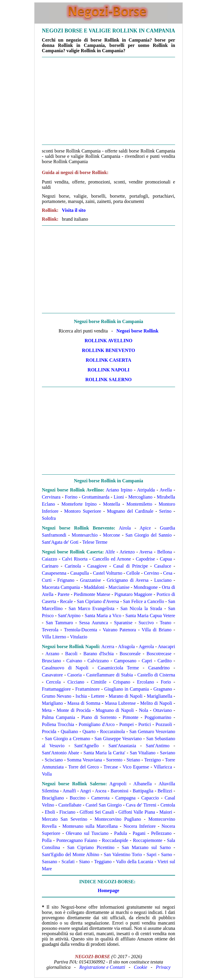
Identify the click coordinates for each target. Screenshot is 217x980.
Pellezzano (161, 833)
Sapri (151, 854)
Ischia (81, 696)
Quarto (89, 731)
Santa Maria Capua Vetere (150, 616)
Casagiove (97, 566)
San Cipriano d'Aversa (98, 601)
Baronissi (120, 791)
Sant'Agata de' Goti (60, 542)
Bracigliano (53, 798)
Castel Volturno (108, 573)
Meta (47, 710)
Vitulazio (79, 637)
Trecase (111, 767)
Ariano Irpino (119, 490)
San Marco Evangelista (91, 608)
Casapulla (80, 573)
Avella (166, 490)
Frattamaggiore (56, 689)
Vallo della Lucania (135, 862)
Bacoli (71, 654)
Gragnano (163, 689)
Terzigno (152, 760)
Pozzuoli (164, 724)
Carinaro (50, 566)
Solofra (49, 518)
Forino (71, 497)
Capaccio (150, 798)
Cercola (53, 682)
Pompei (127, 724)
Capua (166, 559)
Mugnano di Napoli (115, 710)
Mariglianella (159, 696)
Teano (165, 623)
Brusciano (52, 661)
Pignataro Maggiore (133, 594)
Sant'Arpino (69, 616)
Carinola (73, 566)
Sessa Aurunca (93, 623)
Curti (47, 580)
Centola (168, 805)
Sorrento (114, 760)
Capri (147, 661)
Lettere (98, 696)
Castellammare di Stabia (110, 675)
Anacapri (167, 646)
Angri (85, 791)
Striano (133, 760)
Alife (110, 552)
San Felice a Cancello (144, 601)
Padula (121, 833)
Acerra (108, 646)
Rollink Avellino (109, 341)
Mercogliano (141, 497)
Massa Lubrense (120, 703)
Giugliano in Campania (127, 689)
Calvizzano (98, 661)
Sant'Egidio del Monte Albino (71, 854)
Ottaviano (163, 710)
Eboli (50, 812)
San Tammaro (59, 623)
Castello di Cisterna (156, 675)
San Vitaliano (143, 753)
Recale (66, 601)
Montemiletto (139, 504)
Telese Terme (95, 542)
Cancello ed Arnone (112, 559)
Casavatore (52, 675)
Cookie (140, 967)
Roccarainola (112, 731)
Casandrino (159, 668)
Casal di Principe (131, 566)
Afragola (127, 646)
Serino (165, 511)
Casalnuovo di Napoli (65, 668)
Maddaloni (94, 587)
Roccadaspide (115, 840)
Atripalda (146, 490)
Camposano (125, 661)
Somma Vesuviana (85, 760)
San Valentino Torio (123, 854)
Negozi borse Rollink (137, 331)
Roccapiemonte (148, 840)
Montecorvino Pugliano (118, 819)
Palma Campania (59, 717)
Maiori (166, 812)
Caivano (74, 661)
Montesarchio (85, 535)
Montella (112, 504)
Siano (84, 862)
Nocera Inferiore (139, 826)
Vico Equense (136, 767)
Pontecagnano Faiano (77, 840)
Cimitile (99, 682)
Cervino (152, 573)
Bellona (164, 552)
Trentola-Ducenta (81, 630)
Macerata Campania (61, 587)
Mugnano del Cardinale (130, 511)
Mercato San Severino (65, 819)
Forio (166, 682)
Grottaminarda (96, 497)
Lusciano (163, 580)
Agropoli (118, 784)
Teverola (50, 630)
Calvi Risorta (75, 559)
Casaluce (163, 566)
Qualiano (70, 731)
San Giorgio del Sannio (149, 535)
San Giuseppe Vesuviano (118, 739)
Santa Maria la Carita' (105, 753)
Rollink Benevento (109, 350)
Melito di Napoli (156, 703)
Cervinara (51, 497)
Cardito (165, 661)
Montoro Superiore (83, 511)
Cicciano (76, 682)
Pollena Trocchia (58, 724)
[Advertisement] (108, 101)
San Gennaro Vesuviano (152, 731)
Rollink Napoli (109, 370)
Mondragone (146, 587)
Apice (145, 528)
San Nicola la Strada (141, 608)
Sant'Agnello (86, 746)
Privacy (163, 967)
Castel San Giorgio (104, 805)
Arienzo (127, 552)
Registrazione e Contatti (102, 967)
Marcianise (119, 587)
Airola (125, 528)
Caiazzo (50, 559)
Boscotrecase (159, 654)
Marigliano (52, 703)
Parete (63, 594)
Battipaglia (143, 791)
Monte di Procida (74, 710)
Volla (47, 774)
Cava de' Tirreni (141, 805)
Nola (144, 710)
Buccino (77, 798)
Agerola (146, 646)
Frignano (66, 580)
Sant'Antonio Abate (61, 753)
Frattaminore (88, 689)
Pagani (139, 833)
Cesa (168, 573)
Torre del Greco (84, 767)
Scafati (68, 862)
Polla (47, 840)
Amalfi (69, 791)
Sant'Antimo (158, 746)
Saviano (168, 753)
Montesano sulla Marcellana (90, 826)
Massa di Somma (84, 703)
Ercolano (146, 682)
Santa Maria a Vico (103, 616)
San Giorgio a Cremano (67, 739)
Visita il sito (74, 210)
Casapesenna (54, 573)
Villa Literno (54, 637)
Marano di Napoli (126, 696)
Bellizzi (165, 791)
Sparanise (123, 623)
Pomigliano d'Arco (97, 724)
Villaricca (163, 767)
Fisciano (67, 812)
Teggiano (103, 862)
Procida (49, 731)
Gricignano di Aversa (128, 580)
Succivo (146, 623)
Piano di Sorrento (99, 717)
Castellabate (70, 805)
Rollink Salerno (108, 380)
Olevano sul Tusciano (87, 833)
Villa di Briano (157, 630)
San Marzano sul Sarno (146, 847)
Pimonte (130, 717)
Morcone (112, 535)
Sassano (50, 862)
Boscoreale (130, 654)
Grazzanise (90, 580)
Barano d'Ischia (98, 654)
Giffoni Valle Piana (137, 812)
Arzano (52, 654)
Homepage (108, 890)
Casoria (75, 675)
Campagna (125, 798)
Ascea (101, 791)
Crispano (122, 682)
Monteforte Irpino (79, 504)
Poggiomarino (158, 717)
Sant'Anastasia (122, 746)
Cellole (133, 573)
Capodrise (145, 559)
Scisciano (54, 760)
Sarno (166, 854)
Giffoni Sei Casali (97, 812)
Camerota (100, 798)
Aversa (146, 552)
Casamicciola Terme (118, 668)
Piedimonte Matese (92, 594)
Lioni (119, 497)
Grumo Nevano (57, 696)
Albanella (143, 784)
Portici (145, 724)
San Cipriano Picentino (91, 847)
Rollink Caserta (108, 360)
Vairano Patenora (119, 630)
